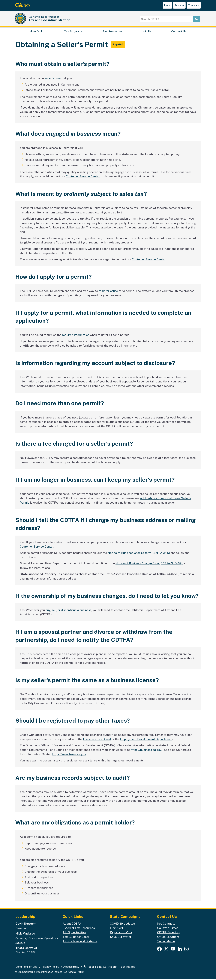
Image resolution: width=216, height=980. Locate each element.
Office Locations (168, 938)
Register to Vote (121, 934)
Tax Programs (73, 32)
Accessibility (71, 968)
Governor (21, 929)
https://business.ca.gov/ (147, 751)
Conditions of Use (26, 968)
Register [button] (179, 5)
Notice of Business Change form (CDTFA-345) (139, 554)
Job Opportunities (74, 934)
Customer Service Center (83, 178)
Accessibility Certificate (100, 968)
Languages (128, 968)
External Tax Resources (79, 929)
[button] (118, 46)
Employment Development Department (146, 740)
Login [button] (167, 5)
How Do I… (37, 32)
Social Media (166, 942)
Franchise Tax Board (97, 740)
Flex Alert (117, 929)
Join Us (147, 32)
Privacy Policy (50, 968)
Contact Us (179, 32)
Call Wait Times (168, 929)
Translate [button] (194, 5)
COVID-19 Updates (122, 925)
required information (76, 336)
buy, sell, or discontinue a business (68, 611)
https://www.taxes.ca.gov (69, 755)
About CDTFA (72, 925)
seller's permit (54, 79)
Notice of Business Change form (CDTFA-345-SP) (149, 565)
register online (108, 292)
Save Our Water (121, 938)
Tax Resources (112, 32)
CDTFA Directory (169, 934)
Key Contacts (166, 925)
